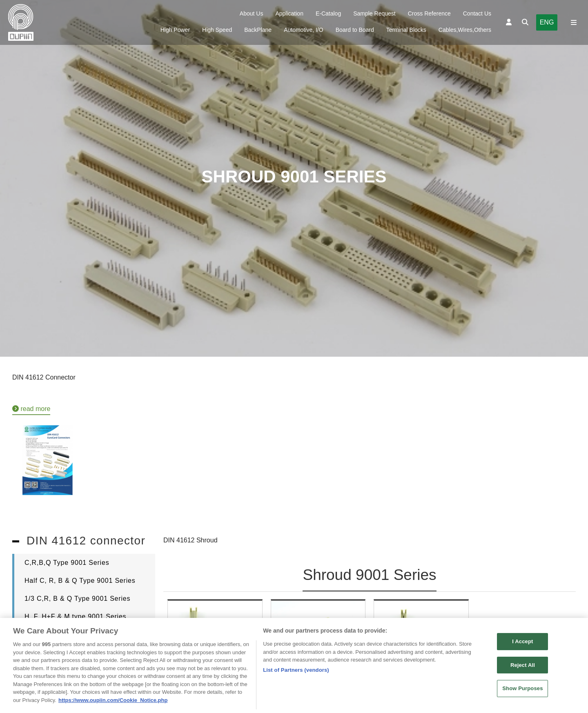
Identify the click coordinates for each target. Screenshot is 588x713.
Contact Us (477, 13)
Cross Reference (429, 13)
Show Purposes (522, 692)
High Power (175, 30)
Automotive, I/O (303, 30)
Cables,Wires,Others (465, 30)
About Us (252, 13)
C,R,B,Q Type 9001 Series (67, 563)
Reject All (523, 668)
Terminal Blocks (406, 30)
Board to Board (355, 30)
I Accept (522, 645)
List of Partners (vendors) (296, 673)
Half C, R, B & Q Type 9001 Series (80, 581)
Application (289, 13)
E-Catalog (328, 13)
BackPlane (258, 30)
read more (31, 409)
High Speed (217, 30)
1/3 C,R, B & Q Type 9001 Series (77, 599)
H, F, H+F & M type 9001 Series (75, 616)
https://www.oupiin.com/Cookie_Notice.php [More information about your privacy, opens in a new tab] (113, 703)
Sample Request (374, 13)
